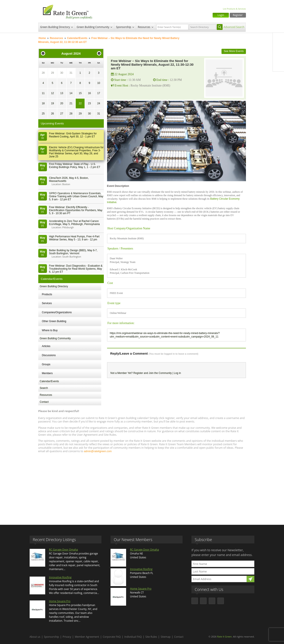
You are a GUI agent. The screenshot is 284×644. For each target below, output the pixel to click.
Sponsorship (124, 27)
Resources (144, 27)
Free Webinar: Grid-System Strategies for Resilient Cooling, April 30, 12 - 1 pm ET (73, 135)
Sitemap (166, 637)
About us (35, 637)
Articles (46, 346)
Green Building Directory (55, 27)
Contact (44, 402)
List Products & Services (234, 9)
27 (62, 114)
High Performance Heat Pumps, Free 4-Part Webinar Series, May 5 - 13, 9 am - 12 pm (74, 238)
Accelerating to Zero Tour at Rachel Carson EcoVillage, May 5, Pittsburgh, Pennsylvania (75, 223)
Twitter (278, 47)
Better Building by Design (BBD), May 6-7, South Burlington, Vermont (73, 252)
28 (43, 73)
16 (89, 93)
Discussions (49, 355)
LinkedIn (278, 57)
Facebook (278, 38)
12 (52, 93)
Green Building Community (93, 27)
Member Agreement (87, 637)
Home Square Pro (60, 601)
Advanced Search (234, 27)
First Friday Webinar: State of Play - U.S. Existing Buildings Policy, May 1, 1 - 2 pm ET (75, 166)
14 (71, 93)
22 (80, 103)
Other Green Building (54, 321)
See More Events (234, 51)
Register (238, 15)
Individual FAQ (133, 637)
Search (44, 388)
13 (62, 93)
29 (52, 73)
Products (47, 294)
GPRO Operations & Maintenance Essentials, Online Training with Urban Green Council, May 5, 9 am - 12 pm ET (76, 196)
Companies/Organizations (57, 312)
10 (99, 83)
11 (43, 93)
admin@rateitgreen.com (98, 451)
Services (47, 303)
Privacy (67, 637)
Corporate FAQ (112, 637)
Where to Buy (50, 330)
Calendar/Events (77, 38)
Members (47, 373)
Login (221, 15)
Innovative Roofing (60, 577)
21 (71, 103)
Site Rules (151, 637)
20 (62, 103)
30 (62, 73)
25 (43, 114)
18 (43, 103)
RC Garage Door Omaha (64, 550)
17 (99, 93)
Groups (46, 364)
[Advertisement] (142, 487)
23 (89, 103)
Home (42, 38)
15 (80, 93)
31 (71, 73)
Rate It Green (224, 637)
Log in (177, 373)
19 (52, 103)
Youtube (278, 66)
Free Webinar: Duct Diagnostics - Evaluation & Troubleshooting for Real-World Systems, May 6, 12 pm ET (76, 269)
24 (99, 103)
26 (52, 114)
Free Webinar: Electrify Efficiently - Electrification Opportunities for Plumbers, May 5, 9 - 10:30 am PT (76, 210)
